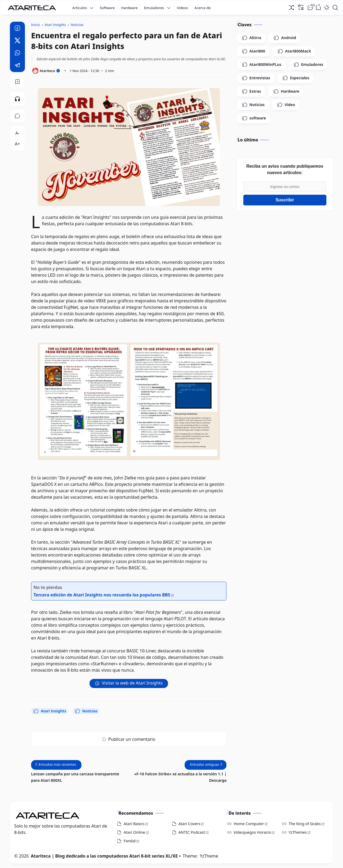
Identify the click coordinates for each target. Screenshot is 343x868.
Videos (182, 8)
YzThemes (298, 832)
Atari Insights (50, 711)
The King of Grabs (305, 824)
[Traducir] (301, 7)
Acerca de (202, 8)
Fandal (130, 841)
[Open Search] (335, 7)
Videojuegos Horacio (252, 832)
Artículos (80, 8)
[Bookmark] (17, 82)
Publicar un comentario (129, 739)
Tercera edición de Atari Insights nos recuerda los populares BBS (102, 595)
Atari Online (134, 832)
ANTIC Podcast (192, 832)
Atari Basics (134, 824)
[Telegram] (17, 66)
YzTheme (209, 856)
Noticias (86, 711)
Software (107, 8)
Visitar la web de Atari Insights (132, 683)
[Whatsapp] (17, 54)
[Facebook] (17, 29)
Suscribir (285, 200)
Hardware (129, 8)
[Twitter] (17, 41)
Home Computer (249, 824)
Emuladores (154, 8)
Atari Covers (189, 824)
